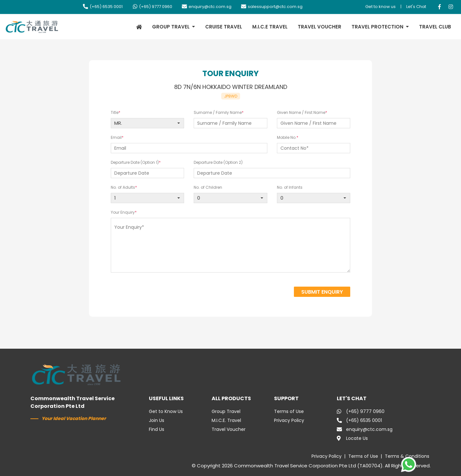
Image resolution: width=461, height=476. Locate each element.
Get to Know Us (166, 411)
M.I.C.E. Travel (226, 420)
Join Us (157, 420)
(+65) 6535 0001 (103, 7)
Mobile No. (287, 137)
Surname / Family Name (218, 112)
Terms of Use (289, 411)
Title (115, 112)
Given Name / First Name (301, 112)
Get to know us (380, 7)
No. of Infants (290, 187)
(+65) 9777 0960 (152, 7)
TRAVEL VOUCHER (319, 27)
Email (116, 137)
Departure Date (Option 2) (218, 162)
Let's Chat (416, 7)
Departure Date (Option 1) (135, 162)
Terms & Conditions (407, 456)
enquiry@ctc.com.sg (207, 7)
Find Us (157, 429)
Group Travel (226, 411)
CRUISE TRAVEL (224, 27)
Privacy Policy (289, 420)
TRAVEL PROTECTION (377, 27)
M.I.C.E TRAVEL (270, 27)
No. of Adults (123, 187)
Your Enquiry (123, 212)
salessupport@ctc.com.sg (272, 7)
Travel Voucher (229, 429)
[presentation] (238, 292)
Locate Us (352, 438)
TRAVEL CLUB (435, 27)
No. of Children (208, 187)
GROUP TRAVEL (171, 27)
